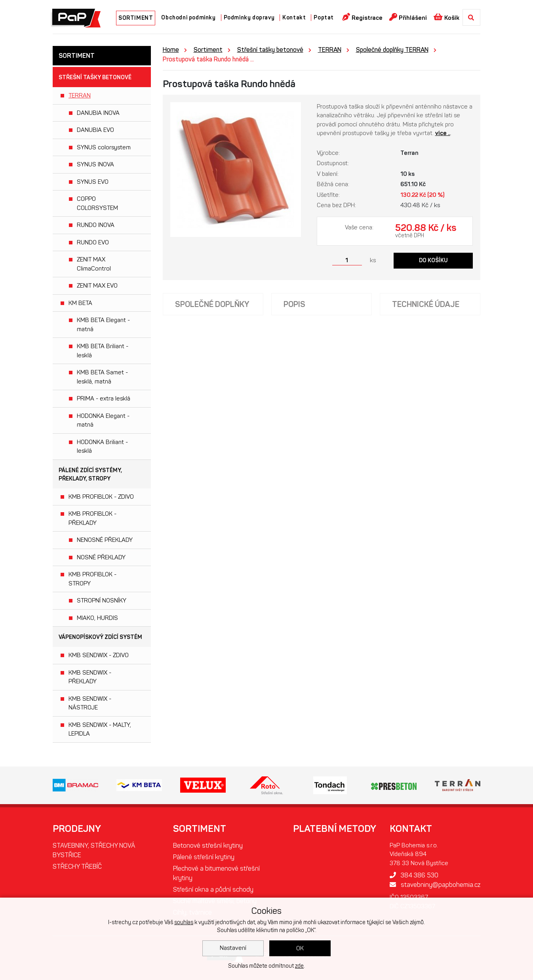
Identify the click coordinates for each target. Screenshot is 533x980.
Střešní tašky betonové (95, 77)
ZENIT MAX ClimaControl (94, 264)
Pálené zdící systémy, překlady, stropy (90, 475)
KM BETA (80, 303)
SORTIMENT (136, 18)
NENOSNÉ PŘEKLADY (105, 540)
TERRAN (80, 95)
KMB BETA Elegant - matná (103, 325)
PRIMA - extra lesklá (104, 398)
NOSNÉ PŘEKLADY (101, 557)
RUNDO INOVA (96, 225)
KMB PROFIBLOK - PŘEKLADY (92, 518)
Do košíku (433, 260)
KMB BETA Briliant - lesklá (103, 351)
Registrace (362, 17)
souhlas (184, 922)
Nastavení (233, 948)
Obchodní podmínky (188, 18)
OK (300, 948)
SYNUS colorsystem (104, 147)
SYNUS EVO (93, 182)
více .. (443, 133)
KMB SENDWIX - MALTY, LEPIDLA (100, 729)
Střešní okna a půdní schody (213, 889)
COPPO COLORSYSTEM (97, 203)
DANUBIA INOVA (98, 113)
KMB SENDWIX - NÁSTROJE (90, 703)
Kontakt (294, 18)
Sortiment (208, 50)
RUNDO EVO (93, 242)
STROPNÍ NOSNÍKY (102, 601)
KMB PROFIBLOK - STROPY (92, 579)
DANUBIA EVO (95, 130)
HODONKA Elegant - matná (103, 420)
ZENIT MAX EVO (97, 286)
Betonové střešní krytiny (208, 846)
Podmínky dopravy (249, 18)
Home (171, 50)
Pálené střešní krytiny (204, 857)
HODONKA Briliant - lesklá (102, 447)
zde (299, 966)
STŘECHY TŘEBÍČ (77, 867)
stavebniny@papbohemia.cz (435, 885)
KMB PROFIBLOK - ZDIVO (101, 497)
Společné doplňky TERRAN (392, 50)
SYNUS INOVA (95, 164)
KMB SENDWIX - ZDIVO (99, 655)
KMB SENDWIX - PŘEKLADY (90, 677)
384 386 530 (414, 875)
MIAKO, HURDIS (97, 618)
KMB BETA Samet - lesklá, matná (102, 377)
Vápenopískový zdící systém (100, 637)
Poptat (324, 18)
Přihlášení (408, 17)
